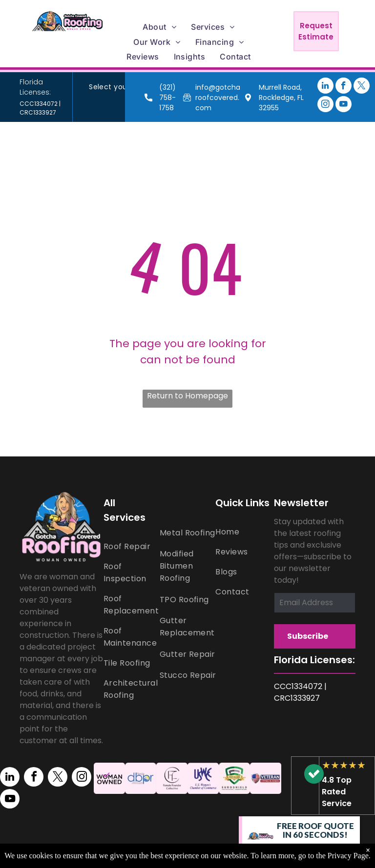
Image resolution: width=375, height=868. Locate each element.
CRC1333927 (38, 112)
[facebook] (344, 87)
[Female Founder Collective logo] (172, 778)
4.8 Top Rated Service (337, 792)
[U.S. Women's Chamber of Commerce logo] (203, 778)
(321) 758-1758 (167, 98)
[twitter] (362, 87)
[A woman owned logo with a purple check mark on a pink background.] (109, 778)
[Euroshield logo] (234, 778)
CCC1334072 (39, 104)
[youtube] (344, 105)
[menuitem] (159, 27)
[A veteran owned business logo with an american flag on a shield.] (266, 778)
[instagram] (325, 105)
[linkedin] (325, 87)
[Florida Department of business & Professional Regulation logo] (141, 778)
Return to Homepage (187, 396)
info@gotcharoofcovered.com (218, 98)
